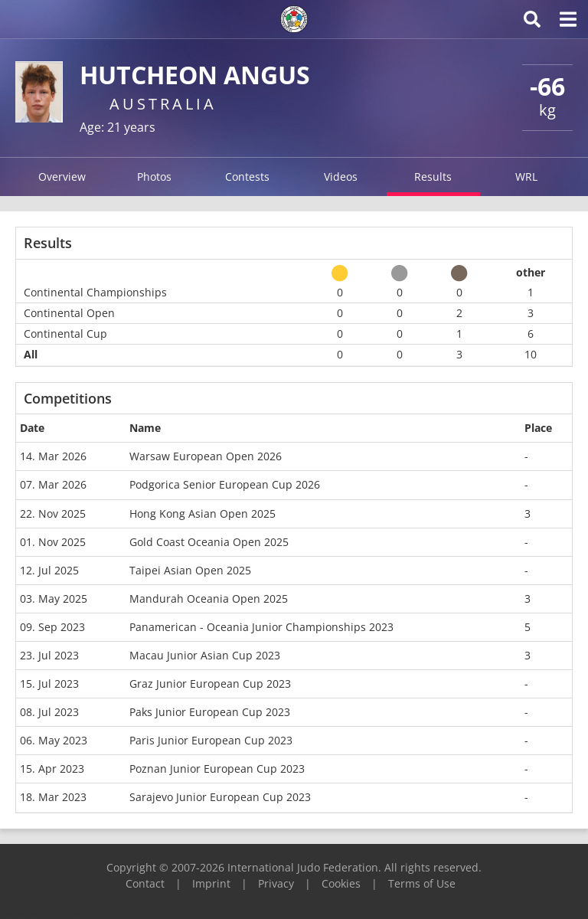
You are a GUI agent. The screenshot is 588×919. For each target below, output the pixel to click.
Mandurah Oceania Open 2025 (209, 598)
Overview (62, 177)
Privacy (276, 883)
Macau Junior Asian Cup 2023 (205, 655)
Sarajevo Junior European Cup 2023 (220, 797)
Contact (145, 883)
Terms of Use (422, 883)
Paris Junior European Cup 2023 (211, 740)
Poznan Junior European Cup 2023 (217, 769)
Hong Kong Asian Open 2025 (203, 513)
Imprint (211, 883)
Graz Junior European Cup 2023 (210, 684)
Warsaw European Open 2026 (206, 456)
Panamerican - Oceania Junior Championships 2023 (261, 627)
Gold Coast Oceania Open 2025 (209, 542)
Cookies (341, 883)
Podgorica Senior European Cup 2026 (225, 484)
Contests (247, 177)
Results (433, 177)
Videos (341, 177)
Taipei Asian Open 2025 (190, 570)
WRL (526, 177)
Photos (154, 177)
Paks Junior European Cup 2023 (210, 712)
